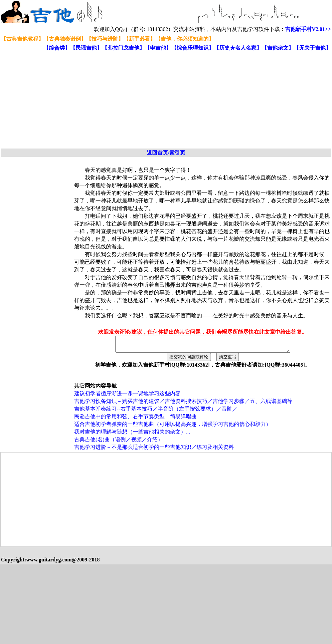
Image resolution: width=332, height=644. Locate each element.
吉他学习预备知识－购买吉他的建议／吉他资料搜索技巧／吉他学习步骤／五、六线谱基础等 (183, 404)
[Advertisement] (104, 100)
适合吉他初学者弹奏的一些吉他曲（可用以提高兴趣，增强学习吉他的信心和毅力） (173, 427)
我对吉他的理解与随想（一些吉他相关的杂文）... (132, 435)
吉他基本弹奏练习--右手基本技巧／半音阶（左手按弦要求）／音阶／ (156, 412)
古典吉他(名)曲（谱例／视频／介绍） (119, 442)
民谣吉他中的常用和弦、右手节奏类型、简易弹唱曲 (135, 419)
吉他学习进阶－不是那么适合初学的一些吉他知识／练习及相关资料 (154, 450)
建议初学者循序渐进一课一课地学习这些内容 (127, 396)
